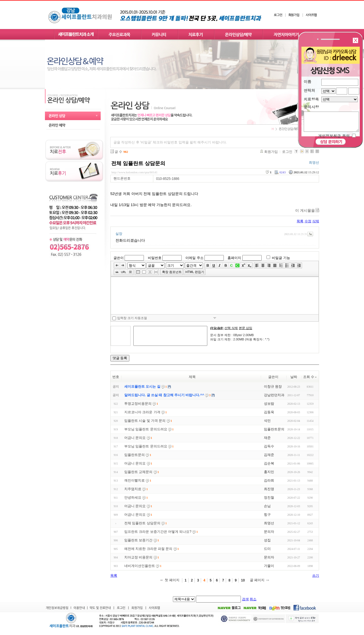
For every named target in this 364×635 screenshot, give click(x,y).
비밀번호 (155, 258)
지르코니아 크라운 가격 (142, 412)
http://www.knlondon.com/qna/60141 (135, 172)
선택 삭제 (231, 328)
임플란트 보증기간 (138, 540)
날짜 (294, 377)
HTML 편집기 (195, 272)
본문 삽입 (246, 328)
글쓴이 (119, 258)
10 (243, 580)
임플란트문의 (135, 455)
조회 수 (310, 377)
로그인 (287, 152)
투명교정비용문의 (138, 404)
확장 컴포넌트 (172, 272)
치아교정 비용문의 (138, 557)
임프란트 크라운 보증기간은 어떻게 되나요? (158, 532)
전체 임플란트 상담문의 (138, 163)
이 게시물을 (305, 210)
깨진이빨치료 (135, 480)
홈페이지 (234, 258)
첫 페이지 (172, 580)
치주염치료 (133, 489)
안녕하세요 (133, 498)
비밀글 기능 (281, 258)
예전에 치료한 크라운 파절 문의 (148, 549)
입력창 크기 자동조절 (130, 318)
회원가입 (271, 152)
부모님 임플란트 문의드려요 (146, 429)
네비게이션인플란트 (140, 566)
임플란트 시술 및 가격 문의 (145, 421)
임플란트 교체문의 (138, 472)
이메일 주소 (194, 258)
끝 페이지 (257, 580)
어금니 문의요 (135, 438)
